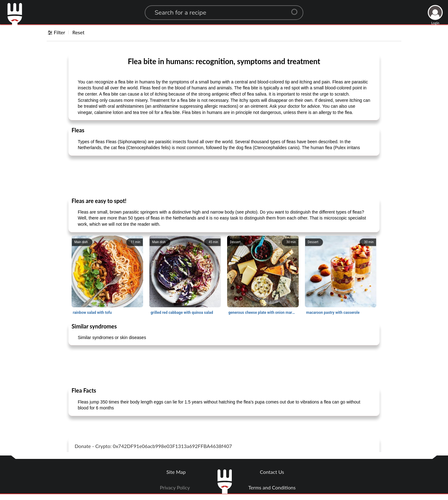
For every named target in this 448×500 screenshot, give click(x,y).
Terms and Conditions (272, 487)
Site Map (176, 472)
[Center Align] (296, 9)
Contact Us (272, 472)
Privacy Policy (175, 487)
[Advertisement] (224, 176)
